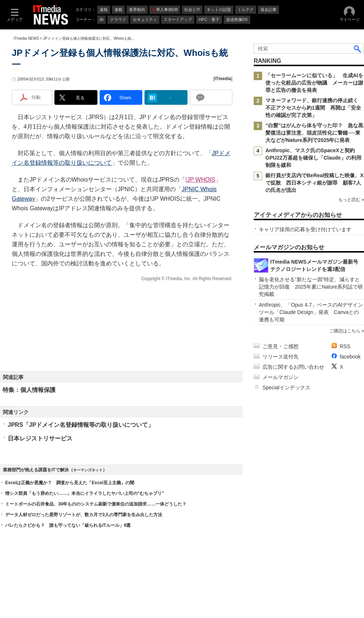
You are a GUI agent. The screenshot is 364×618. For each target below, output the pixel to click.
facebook (350, 357)
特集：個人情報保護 (29, 390)
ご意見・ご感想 (281, 346)
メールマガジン (281, 377)
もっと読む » (351, 200)
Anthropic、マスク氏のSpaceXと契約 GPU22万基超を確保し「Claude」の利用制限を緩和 (313, 158)
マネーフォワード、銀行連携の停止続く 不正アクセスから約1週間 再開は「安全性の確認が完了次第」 (314, 108)
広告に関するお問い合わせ (293, 367)
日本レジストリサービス (40, 438)
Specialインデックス (286, 387)
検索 (358, 49)
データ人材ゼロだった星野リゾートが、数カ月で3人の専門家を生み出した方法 (84, 515)
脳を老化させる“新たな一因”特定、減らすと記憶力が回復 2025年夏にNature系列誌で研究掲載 (311, 287)
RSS (345, 346)
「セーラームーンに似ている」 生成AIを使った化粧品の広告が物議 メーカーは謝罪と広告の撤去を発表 (314, 83)
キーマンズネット (88, 470)
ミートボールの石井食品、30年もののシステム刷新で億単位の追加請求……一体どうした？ (96, 504)
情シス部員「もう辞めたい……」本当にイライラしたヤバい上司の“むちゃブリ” (85, 493)
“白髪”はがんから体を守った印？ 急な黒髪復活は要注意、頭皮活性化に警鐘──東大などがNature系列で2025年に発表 (314, 133)
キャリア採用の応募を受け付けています (305, 229)
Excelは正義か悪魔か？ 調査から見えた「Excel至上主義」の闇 (70, 483)
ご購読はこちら (345, 331)
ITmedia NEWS (26, 38)
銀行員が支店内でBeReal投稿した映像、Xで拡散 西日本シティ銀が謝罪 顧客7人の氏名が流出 (315, 183)
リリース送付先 (281, 357)
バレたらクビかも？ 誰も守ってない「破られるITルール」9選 (68, 525)
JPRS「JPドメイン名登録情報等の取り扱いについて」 (81, 425)
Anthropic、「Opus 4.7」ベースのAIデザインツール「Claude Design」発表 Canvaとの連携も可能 (311, 312)
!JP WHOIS (200, 180)
